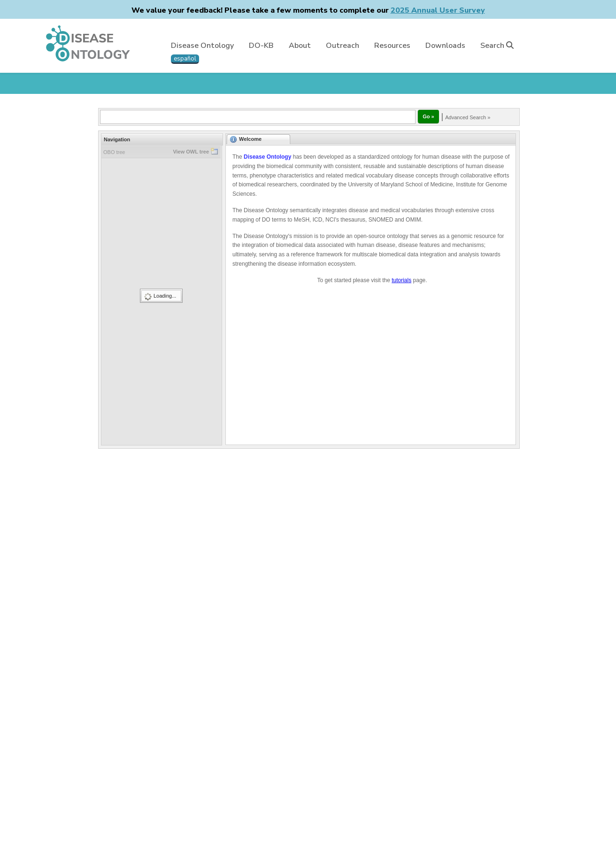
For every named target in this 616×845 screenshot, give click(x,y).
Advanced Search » (468, 117)
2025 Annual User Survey (438, 10)
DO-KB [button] (261, 46)
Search (497, 46)
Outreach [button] (343, 46)
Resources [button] (392, 46)
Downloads (445, 46)
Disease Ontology (202, 46)
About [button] (300, 46)
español (185, 59)
